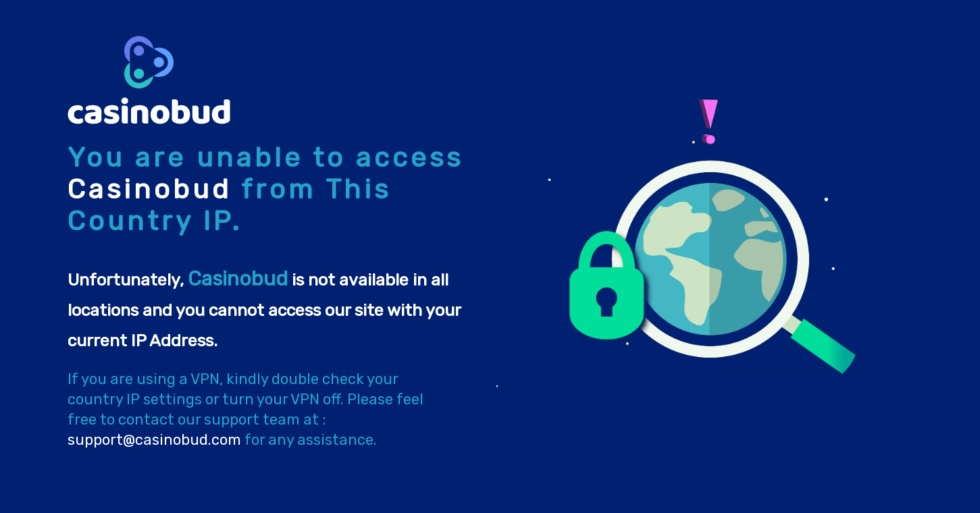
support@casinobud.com (154, 440)
